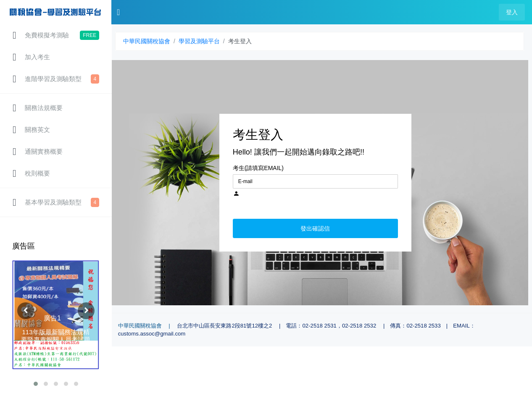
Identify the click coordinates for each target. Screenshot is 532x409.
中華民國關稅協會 (147, 41)
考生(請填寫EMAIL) (258, 168)
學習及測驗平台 (199, 41)
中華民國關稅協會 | (147, 326)
